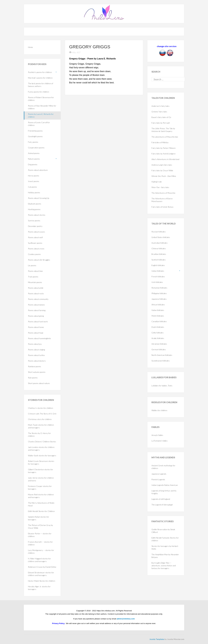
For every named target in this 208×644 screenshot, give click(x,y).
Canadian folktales (159, 321)
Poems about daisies (36, 305)
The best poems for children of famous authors (41, 85)
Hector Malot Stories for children (42, 581)
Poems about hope (36, 333)
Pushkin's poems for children (40, 72)
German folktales (159, 349)
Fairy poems (33, 142)
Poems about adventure (38, 170)
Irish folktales (157, 282)
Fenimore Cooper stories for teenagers (40, 488)
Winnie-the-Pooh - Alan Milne (164, 176)
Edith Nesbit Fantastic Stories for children (165, 539)
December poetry (35, 226)
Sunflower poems (35, 243)
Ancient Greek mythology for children (163, 467)
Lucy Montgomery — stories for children (41, 552)
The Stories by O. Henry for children (39, 435)
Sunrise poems (34, 221)
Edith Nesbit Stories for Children (41, 511)
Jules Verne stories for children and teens (41, 479)
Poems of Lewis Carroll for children (39, 124)
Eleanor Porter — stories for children (40, 535)
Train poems (33, 277)
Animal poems (34, 153)
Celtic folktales (158, 333)
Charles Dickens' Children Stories (42, 442)
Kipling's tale (157, 182)
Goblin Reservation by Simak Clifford (163, 531)
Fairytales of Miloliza (160, 142)
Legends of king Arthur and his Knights (164, 492)
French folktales (158, 276)
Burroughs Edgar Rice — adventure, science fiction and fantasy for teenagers (164, 566)
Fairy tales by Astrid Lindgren (163, 154)
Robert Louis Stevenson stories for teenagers (41, 462)
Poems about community (38, 299)
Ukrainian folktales (159, 344)
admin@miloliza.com (126, 619)
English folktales (158, 265)
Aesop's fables (157, 435)
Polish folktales (158, 316)
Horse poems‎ (34, 176)
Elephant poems (35, 204)
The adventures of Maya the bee (165, 137)
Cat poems (32, 187)
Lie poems (32, 265)
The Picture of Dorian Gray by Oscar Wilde (40, 527)
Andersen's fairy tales (160, 106)
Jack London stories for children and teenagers (41, 449)
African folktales (158, 305)
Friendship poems (35, 131)
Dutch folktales (158, 327)
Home (30, 47)
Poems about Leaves (36, 232)
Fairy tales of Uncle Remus (162, 207)
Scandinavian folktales (161, 361)
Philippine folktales (159, 293)
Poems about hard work (38, 322)
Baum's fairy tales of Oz (161, 117)
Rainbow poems (35, 366)
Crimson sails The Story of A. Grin (42, 414)
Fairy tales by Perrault (161, 123)
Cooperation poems (36, 148)
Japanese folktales (159, 299)
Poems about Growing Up (39, 198)
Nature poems (34, 159)
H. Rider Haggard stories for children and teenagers (39, 560)
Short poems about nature (39, 383)
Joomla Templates (157, 639)
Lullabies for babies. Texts (162, 386)
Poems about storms (37, 215)
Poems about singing (36, 350)
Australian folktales (159, 243)
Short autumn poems (37, 372)
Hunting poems (34, 209)
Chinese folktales (159, 248)
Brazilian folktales (159, 254)
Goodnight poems (35, 136)
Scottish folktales (159, 260)
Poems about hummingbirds (39, 338)
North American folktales (162, 355)
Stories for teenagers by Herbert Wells (165, 547)
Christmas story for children (40, 419)
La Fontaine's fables (159, 441)
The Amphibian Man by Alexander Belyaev (165, 556)
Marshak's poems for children (40, 78)
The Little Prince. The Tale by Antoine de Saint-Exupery (163, 130)
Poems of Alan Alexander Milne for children (42, 107)
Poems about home (36, 327)
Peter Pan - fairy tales (160, 187)
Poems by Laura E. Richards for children (41, 115)
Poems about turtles (36, 355)
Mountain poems (35, 282)
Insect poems (34, 181)
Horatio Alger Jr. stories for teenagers (39, 588)
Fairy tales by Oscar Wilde (162, 170)
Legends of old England (161, 499)
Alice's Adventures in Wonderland (165, 159)
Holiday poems (34, 192)
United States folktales (161, 237)
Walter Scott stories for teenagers (42, 455)
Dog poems (33, 164)
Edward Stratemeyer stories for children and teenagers (41, 574)
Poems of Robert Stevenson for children (41, 99)
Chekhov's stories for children (41, 408)
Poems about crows (36, 249)
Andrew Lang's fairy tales (162, 165)
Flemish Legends (158, 479)
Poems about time (35, 271)
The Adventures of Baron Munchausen (162, 200)
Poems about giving (36, 316)
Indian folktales (158, 271)
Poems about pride (36, 288)
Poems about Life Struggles (39, 260)
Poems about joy (35, 344)
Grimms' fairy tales (159, 112)
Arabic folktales (158, 338)
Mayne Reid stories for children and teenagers (41, 496)
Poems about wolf (35, 237)
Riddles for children (159, 410)
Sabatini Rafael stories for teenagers (39, 518)
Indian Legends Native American (165, 485)
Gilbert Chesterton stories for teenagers (41, 471)
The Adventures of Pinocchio (163, 193)
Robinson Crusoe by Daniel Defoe (42, 567)
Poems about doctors (37, 361)
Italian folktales (158, 310)
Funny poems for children (39, 92)
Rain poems (33, 378)
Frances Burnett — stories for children (40, 543)
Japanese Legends (159, 474)
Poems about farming (37, 310)
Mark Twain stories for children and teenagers (41, 426)
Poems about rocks (36, 293)
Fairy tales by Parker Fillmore (164, 148)
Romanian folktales (159, 288)
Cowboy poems (34, 254)
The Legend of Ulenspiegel (162, 505)
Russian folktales (159, 232)
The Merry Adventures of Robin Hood (41, 504)
